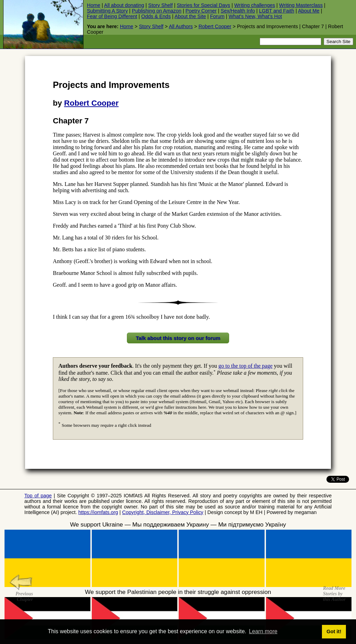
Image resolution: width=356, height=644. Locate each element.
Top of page (38, 496)
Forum (217, 16)
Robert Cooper (215, 26)
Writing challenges (255, 5)
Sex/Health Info (238, 11)
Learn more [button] (263, 631)
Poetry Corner (201, 11)
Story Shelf (160, 5)
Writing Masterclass (301, 5)
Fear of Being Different (112, 16)
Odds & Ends (156, 16)
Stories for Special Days (203, 5)
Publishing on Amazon (156, 11)
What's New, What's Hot (255, 16)
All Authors (181, 26)
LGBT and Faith (277, 11)
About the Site (190, 16)
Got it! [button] (334, 631)
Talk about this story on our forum (178, 338)
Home (94, 5)
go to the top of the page (245, 366)
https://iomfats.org (98, 512)
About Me (309, 11)
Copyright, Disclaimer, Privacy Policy (163, 512)
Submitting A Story (107, 11)
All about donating (124, 5)
